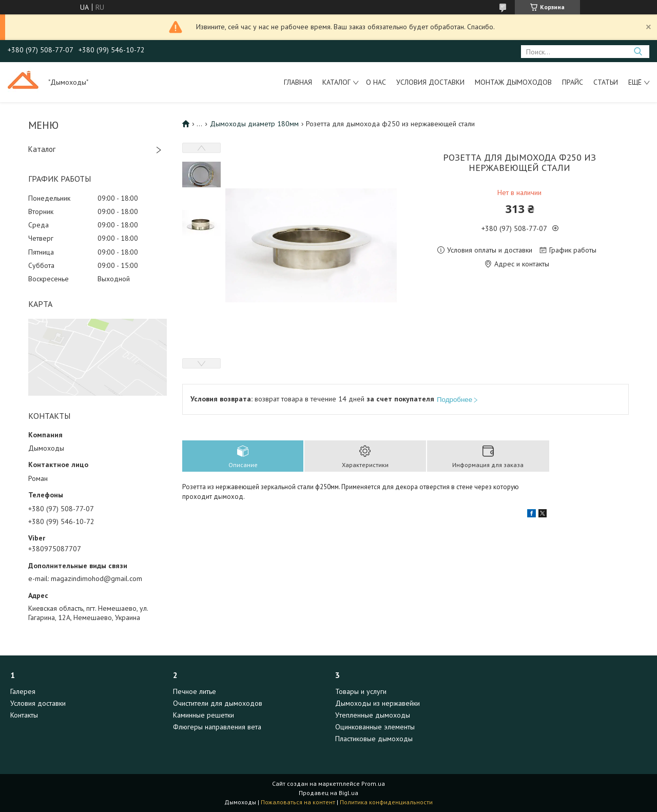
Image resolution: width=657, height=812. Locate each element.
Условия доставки (430, 82)
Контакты (24, 715)
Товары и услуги (361, 691)
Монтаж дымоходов (513, 82)
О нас (376, 82)
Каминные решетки (204, 715)
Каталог (336, 82)
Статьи (606, 82)
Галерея (23, 691)
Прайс (573, 82)
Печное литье (195, 691)
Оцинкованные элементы (375, 727)
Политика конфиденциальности (386, 802)
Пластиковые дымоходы (374, 739)
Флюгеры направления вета (217, 727)
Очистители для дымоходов (218, 703)
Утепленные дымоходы (373, 715)
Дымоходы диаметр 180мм (254, 124)
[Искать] (638, 52)
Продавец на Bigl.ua (328, 793)
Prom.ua (373, 784)
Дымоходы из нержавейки (378, 703)
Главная (298, 82)
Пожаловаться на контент (298, 802)
